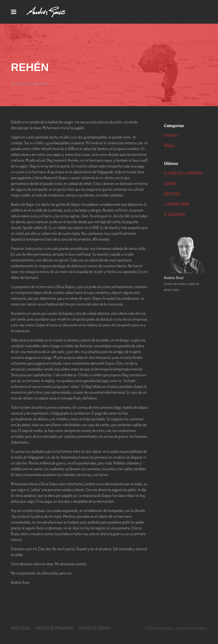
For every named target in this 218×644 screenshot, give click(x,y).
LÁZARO (170, 183)
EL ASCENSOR (174, 214)
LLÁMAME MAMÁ (176, 204)
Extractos (171, 135)
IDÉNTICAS (172, 194)
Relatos (169, 145)
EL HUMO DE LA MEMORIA (183, 173)
